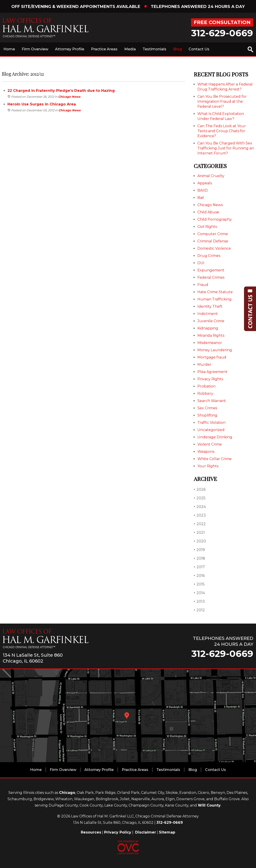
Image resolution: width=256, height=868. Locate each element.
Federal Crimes (211, 277)
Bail (201, 198)
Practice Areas (104, 49)
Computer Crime (213, 234)
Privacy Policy (118, 832)
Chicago (67, 793)
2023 (200, 515)
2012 (199, 610)
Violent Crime (210, 444)
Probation (206, 386)
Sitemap (167, 832)
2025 (200, 498)
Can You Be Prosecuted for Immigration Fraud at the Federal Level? (222, 101)
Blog (177, 49)
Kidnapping (208, 328)
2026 (200, 489)
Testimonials (154, 49)
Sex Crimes (207, 408)
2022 (200, 524)
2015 (199, 584)
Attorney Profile (70, 49)
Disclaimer (146, 832)
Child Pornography (215, 219)
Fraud (203, 285)
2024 (200, 507)
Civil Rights (207, 227)
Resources (91, 832)
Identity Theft (210, 306)
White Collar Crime (214, 459)
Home (9, 49)
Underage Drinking (215, 437)
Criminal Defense (213, 241)
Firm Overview (35, 49)
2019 (199, 550)
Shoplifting (207, 415)
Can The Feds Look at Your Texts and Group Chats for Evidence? (222, 131)
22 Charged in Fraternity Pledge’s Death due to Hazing (61, 91)
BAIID (203, 190)
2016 (199, 576)
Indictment (208, 314)
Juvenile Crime (211, 321)
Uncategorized (211, 430)
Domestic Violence (214, 248)
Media (130, 49)
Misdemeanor (210, 343)
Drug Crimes (209, 256)
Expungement (211, 270)
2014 (199, 593)
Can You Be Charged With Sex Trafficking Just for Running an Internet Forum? (226, 148)
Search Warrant (212, 401)
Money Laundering (215, 350)
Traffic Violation (211, 423)
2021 (199, 533)
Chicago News (69, 97)
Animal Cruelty (211, 176)
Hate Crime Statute (215, 292)
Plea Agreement (212, 372)
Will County (209, 805)
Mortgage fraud (212, 357)
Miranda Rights (211, 335)
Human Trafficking (214, 299)
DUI (201, 263)
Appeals (205, 183)
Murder (204, 365)
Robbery (205, 394)
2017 (199, 567)
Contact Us (199, 49)
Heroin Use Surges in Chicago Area (42, 104)
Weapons (206, 452)
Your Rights (208, 466)
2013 (199, 601)
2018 (199, 558)
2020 (200, 541)
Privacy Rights (210, 379)
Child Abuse (208, 212)
